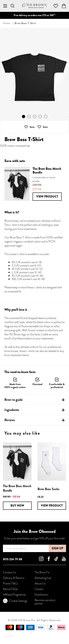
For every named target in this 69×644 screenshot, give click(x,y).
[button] (43, 127)
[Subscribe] (57, 548)
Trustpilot (9, 635)
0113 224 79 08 (13, 559)
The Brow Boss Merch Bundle (17, 488)
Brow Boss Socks (48, 489)
